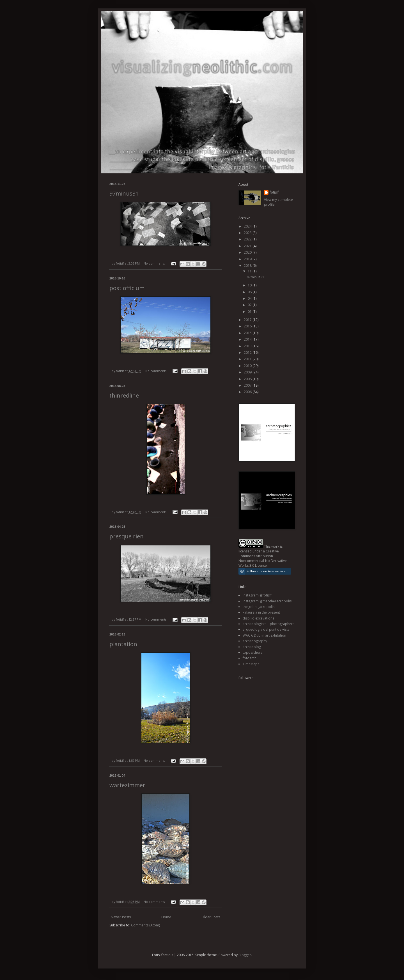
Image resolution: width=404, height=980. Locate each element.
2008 (248, 379)
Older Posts (211, 917)
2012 (248, 353)
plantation (123, 644)
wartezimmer (127, 785)
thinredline (124, 395)
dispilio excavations (258, 618)
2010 (248, 366)
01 (250, 312)
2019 (248, 259)
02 (250, 305)
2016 (248, 326)
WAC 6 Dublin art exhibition (264, 635)
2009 (248, 372)
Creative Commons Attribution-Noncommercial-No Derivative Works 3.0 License (263, 558)
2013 (248, 346)
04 (250, 298)
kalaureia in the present (261, 612)
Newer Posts (121, 917)
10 (250, 285)
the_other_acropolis (259, 607)
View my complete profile (278, 202)
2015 (248, 333)
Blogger (245, 955)
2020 (248, 252)
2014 (248, 339)
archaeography (255, 641)
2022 (248, 239)
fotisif (274, 192)
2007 (248, 385)
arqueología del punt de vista (266, 629)
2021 (248, 246)
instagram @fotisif (257, 595)
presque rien (127, 536)
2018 (248, 266)
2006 (248, 392)
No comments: (155, 263)
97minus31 (124, 193)
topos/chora (253, 652)
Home (166, 917)
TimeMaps (251, 664)
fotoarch (250, 658)
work (275, 546)
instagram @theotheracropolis (267, 601)
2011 (248, 359)
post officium (127, 288)
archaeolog (252, 647)
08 (250, 292)
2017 (248, 320)
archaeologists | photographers (268, 624)
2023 (248, 233)
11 (250, 271)
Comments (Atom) (145, 925)
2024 (248, 226)
